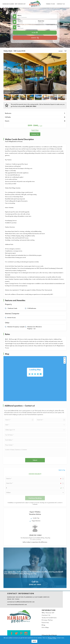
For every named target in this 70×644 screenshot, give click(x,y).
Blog (43, 625)
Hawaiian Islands (8, 4)
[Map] (35, 379)
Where (19, 15)
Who (19, 26)
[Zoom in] (65, 358)
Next (63, 73)
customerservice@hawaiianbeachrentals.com (21, 602)
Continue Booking (35, 498)
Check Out (41, 21)
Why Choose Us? (20, 4)
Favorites (45, 622)
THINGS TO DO (50, 4)
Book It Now (35, 130)
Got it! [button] (34, 641)
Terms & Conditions (49, 618)
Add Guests (20, 28)
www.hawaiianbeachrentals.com (17, 604)
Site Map (45, 627)
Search (35, 38)
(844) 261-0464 (31, 106)
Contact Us (61, 4)
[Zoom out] (65, 360)
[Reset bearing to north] (65, 363)
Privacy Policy (47, 620)
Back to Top (62, 470)
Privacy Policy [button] (52, 638)
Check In (20, 21)
